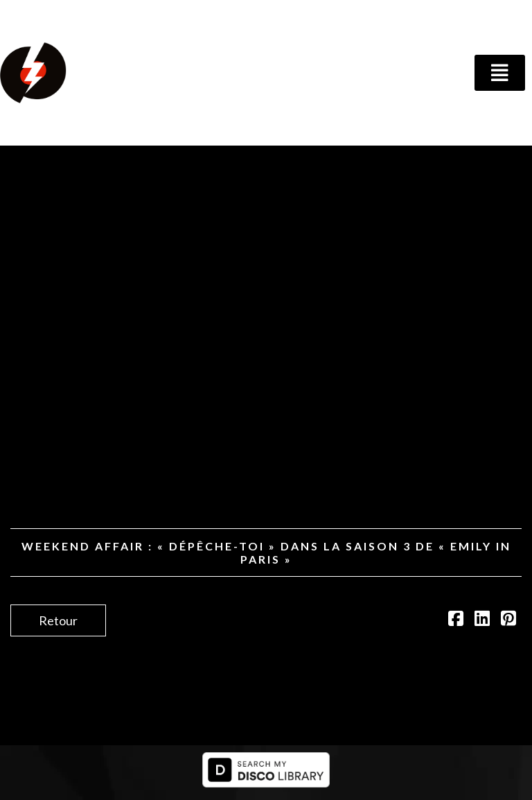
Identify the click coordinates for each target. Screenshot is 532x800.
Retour (58, 620)
